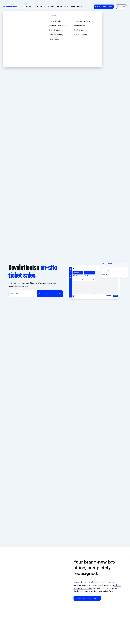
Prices (51, 7)
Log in (121, 7)
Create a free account (87, 598)
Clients (41, 7)
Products (29, 7)
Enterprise (62, 7)
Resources (76, 7)
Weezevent (10, 7)
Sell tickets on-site (50, 294)
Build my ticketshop (104, 7)
